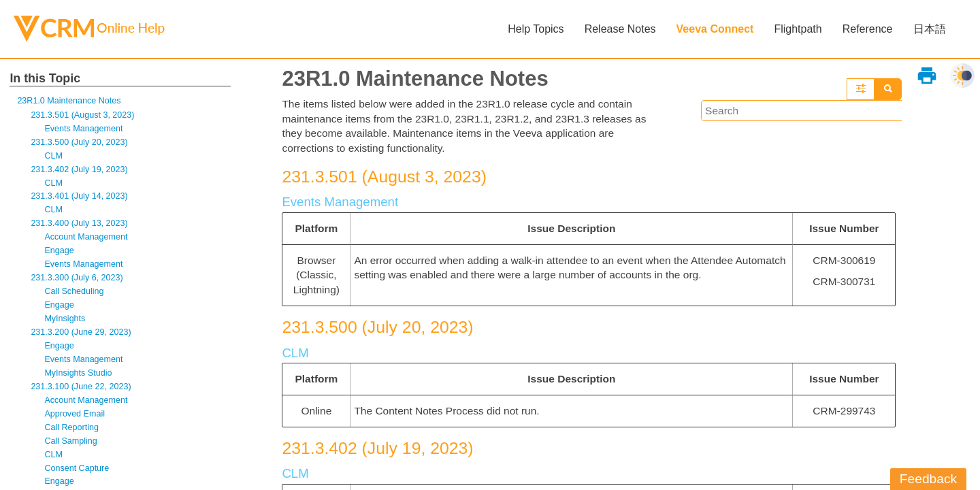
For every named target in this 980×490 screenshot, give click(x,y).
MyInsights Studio (79, 379)
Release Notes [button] (620, 29)
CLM (53, 158)
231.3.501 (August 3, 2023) (84, 116)
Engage (60, 255)
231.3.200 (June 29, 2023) (82, 338)
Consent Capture (78, 477)
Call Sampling (71, 449)
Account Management (87, 241)
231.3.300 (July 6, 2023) (78, 283)
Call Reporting (72, 435)
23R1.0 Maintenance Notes (70, 101)
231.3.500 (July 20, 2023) (81, 144)
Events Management (85, 130)
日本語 (929, 29)
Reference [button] (867, 29)
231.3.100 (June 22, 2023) (82, 394)
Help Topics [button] (536, 29)
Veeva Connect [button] (715, 29)
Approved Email (75, 421)
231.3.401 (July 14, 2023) (81, 199)
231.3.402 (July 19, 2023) (81, 171)
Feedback (928, 479)
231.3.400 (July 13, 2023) (81, 227)
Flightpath (798, 29)
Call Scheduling (75, 296)
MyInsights (65, 324)
